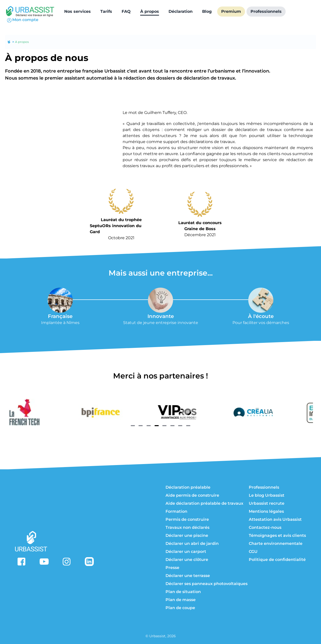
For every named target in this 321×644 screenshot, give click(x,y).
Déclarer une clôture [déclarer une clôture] (187, 560)
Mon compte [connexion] (22, 20)
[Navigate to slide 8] (188, 426)
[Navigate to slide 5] (165, 426)
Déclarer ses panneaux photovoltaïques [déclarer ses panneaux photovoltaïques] (207, 584)
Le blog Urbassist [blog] (267, 495)
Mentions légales (266, 511)
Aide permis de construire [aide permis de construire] (192, 495)
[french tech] (57, 412)
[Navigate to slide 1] (133, 426)
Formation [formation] (176, 511)
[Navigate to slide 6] (172, 426)
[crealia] (286, 412)
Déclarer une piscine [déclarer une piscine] (187, 535)
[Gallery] (160, 412)
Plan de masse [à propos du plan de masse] (181, 600)
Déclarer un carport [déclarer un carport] (186, 552)
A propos (22, 42)
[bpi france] (133, 412)
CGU (253, 552)
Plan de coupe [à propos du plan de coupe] (180, 608)
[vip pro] (210, 412)
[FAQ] (126, 12)
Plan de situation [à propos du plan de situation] (183, 592)
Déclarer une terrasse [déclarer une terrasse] (188, 576)
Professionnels (264, 487)
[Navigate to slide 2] (141, 426)
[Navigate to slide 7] (180, 426)
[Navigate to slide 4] (156, 426)
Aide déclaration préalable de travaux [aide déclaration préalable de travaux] (204, 503)
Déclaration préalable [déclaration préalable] (188, 487)
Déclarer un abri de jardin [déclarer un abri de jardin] (192, 543)
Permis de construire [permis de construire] (187, 519)
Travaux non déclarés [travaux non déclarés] (187, 527)
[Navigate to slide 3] (149, 426)
